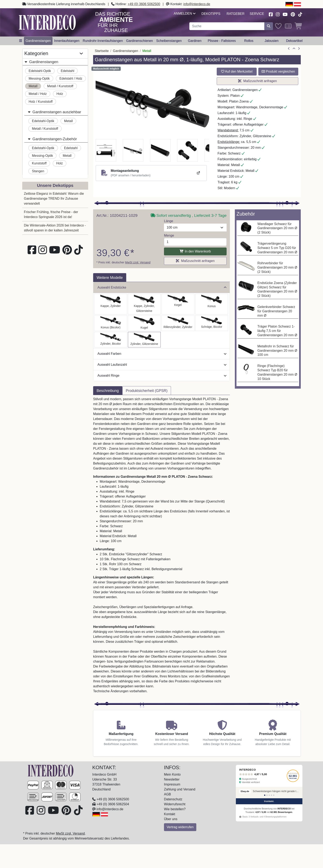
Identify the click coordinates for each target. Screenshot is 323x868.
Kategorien (54, 54)
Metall (33, 86)
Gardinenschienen (139, 41)
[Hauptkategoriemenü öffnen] (21, 41)
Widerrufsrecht (175, 804)
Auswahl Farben (162, 354)
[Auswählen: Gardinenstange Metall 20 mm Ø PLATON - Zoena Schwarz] (144, 340)
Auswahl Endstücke (162, 287)
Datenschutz (173, 799)
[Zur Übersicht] (294, 49)
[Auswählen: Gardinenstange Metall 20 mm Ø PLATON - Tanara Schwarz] (111, 323)
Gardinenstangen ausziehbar (54, 112)
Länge (169, 221)
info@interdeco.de (197, 4)
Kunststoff (39, 163)
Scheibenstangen (169, 41)
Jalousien (272, 41)
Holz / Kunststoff (41, 102)
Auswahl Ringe (162, 376)
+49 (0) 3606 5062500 (144, 4)
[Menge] (195, 242)
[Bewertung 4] (272, 795)
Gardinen (195, 41)
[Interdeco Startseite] (47, 22)
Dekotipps (211, 14)
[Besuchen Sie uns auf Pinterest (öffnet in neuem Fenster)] (293, 14)
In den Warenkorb (195, 251)
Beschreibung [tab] (108, 391)
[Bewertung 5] (274, 795)
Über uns (171, 819)
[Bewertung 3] (269, 795)
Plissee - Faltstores (222, 41)
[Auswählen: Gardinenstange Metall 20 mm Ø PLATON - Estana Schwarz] (144, 304)
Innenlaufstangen (67, 41)
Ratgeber (236, 14)
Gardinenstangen (38, 41)
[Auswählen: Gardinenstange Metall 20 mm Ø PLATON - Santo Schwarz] (111, 304)
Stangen (38, 171)
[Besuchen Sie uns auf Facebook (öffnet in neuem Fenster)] (271, 14)
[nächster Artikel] (299, 49)
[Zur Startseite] (51, 770)
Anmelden (184, 14)
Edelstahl (68, 71)
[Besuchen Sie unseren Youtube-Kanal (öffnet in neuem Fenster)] (285, 14)
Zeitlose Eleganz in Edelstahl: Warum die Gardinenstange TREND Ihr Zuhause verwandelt (54, 199)
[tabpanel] (161, 548)
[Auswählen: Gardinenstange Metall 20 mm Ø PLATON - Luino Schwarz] (144, 323)
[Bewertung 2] (267, 795)
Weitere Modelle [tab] (110, 278)
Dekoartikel (294, 41)
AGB (167, 794)
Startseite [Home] (102, 51)
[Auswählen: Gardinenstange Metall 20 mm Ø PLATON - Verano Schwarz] (212, 323)
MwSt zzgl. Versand (138, 262)
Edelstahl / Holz (71, 78)
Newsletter (172, 779)
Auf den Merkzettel (237, 71)
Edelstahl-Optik (40, 71)
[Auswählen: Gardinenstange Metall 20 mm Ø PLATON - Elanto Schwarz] (178, 323)
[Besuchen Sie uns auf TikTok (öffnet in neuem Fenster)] (300, 14)
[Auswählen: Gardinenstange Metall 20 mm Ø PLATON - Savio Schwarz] (178, 304)
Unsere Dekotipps (55, 185)
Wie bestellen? (175, 809)
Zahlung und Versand (180, 789)
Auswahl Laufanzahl (162, 365)
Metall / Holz (38, 94)
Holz (60, 94)
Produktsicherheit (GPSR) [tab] (147, 391)
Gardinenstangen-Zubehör (52, 139)
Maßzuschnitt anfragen (257, 81)
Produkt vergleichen (278, 71)
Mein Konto (172, 774)
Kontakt (170, 814)
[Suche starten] (269, 26)
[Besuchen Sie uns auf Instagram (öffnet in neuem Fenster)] (278, 14)
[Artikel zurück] (289, 49)
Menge (169, 235)
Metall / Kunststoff (60, 86)
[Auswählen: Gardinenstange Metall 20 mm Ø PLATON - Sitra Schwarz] (212, 304)
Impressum (172, 784)
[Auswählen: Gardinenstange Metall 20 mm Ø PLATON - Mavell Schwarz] (111, 340)
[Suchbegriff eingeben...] (227, 26)
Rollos (249, 41)
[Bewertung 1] (265, 795)
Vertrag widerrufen (180, 827)
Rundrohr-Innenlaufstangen (103, 41)
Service (257, 14)
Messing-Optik (39, 78)
